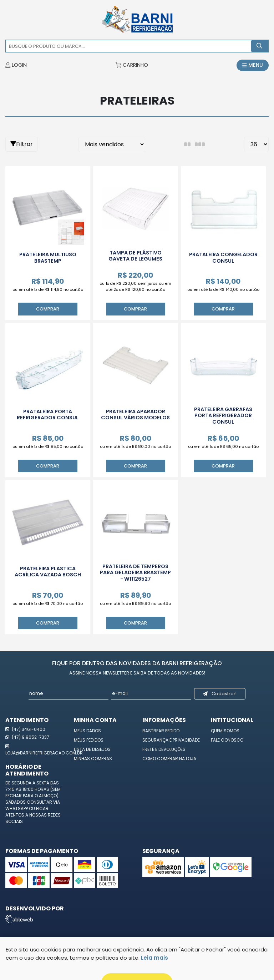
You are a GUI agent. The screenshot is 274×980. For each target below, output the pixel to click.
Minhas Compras (93, 759)
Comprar (48, 309)
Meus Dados (87, 731)
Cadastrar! (220, 694)
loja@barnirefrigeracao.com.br (34, 750)
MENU (253, 65)
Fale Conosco (227, 740)
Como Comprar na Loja (169, 759)
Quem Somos (225, 731)
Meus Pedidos (89, 740)
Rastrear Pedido (161, 731)
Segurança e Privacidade (171, 740)
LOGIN (16, 65)
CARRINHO (132, 65)
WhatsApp (17, 809)
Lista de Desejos (92, 749)
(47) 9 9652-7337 (27, 737)
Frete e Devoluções (164, 749)
